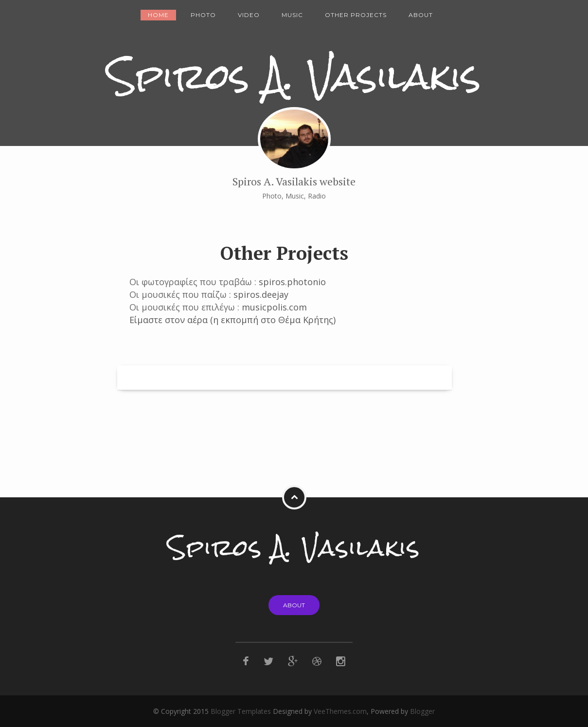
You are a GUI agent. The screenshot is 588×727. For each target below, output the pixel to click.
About (421, 15)
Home (158, 15)
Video (249, 15)
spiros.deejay (261, 294)
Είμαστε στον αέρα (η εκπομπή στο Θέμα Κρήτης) (232, 320)
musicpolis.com (274, 307)
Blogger (422, 711)
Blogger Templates (241, 711)
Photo (203, 15)
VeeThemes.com (340, 711)
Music (292, 15)
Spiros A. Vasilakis (294, 76)
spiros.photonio (292, 282)
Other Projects (356, 15)
